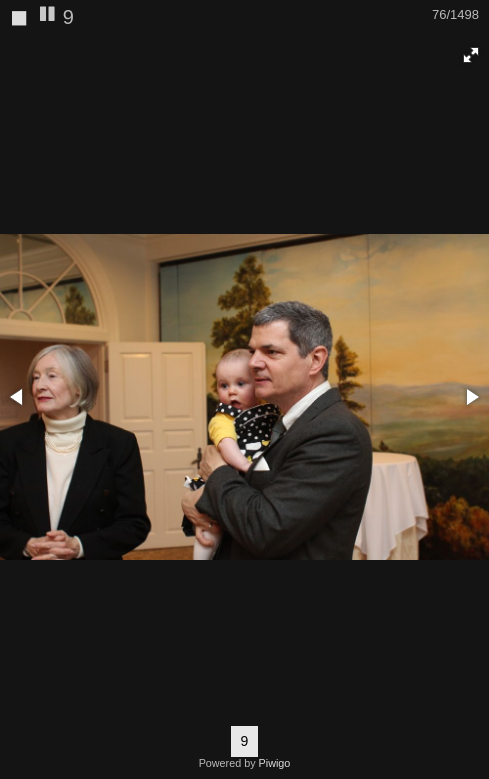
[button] (471, 55)
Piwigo (275, 763)
